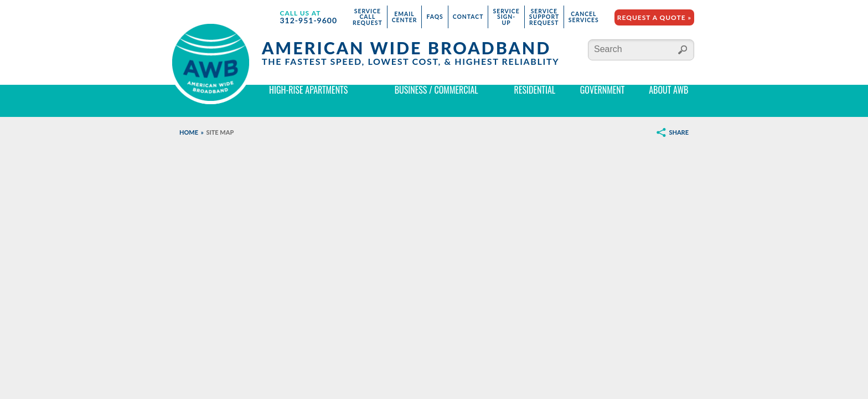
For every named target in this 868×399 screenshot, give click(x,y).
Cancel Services (584, 17)
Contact (468, 17)
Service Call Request (368, 17)
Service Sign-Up (506, 17)
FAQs (435, 17)
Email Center (405, 17)
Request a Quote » (654, 17)
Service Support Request (544, 17)
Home (189, 132)
